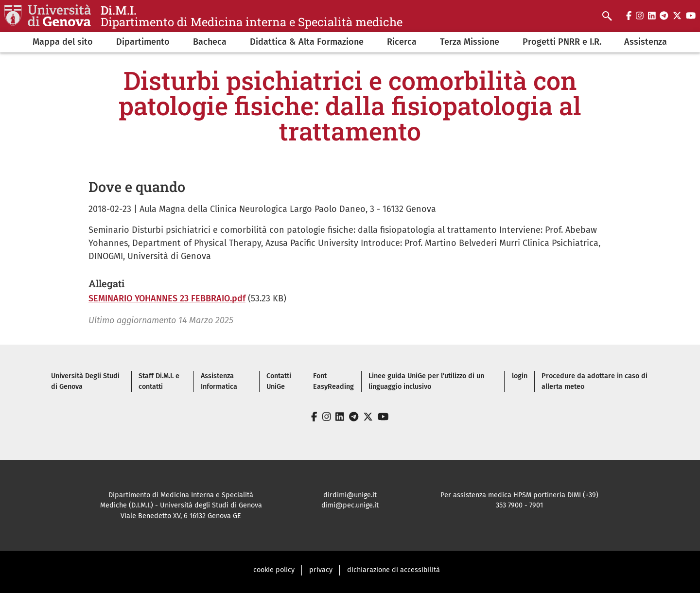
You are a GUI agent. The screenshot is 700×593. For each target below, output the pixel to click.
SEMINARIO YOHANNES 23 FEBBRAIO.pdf (167, 298)
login (520, 376)
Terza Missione (470, 42)
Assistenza (646, 42)
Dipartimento (143, 42)
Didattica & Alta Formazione (307, 42)
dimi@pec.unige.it (350, 505)
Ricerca (402, 42)
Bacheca (210, 42)
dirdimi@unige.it (350, 495)
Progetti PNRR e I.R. (562, 42)
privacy (321, 570)
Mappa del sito (63, 42)
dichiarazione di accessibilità (394, 570)
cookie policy (274, 570)
